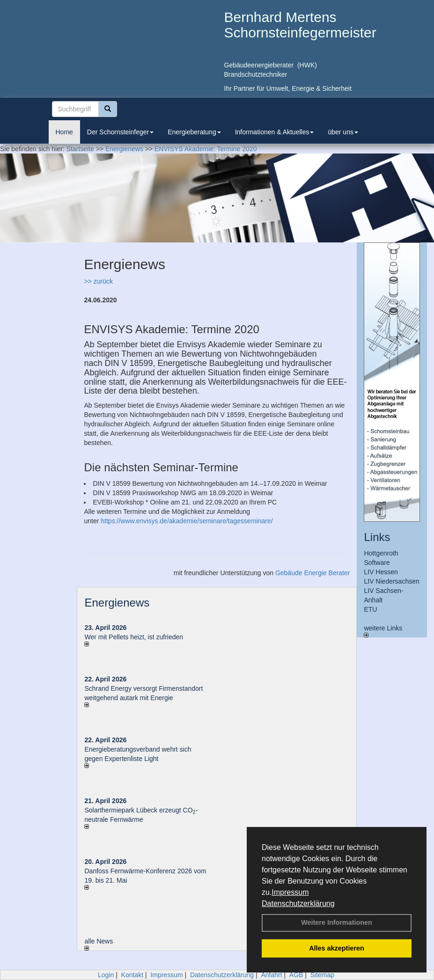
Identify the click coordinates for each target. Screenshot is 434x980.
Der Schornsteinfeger (120, 132)
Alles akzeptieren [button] (337, 948)
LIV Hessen (381, 572)
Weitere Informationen (337, 922)
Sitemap (322, 975)
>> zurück (98, 281)
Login (106, 975)
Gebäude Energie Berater (313, 573)
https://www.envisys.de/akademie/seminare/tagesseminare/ (187, 521)
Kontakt (132, 975)
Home (64, 132)
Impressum (290, 892)
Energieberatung (194, 132)
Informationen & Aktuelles (275, 132)
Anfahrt (271, 975)
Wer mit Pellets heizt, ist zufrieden (134, 637)
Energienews (117, 603)
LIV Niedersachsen (391, 581)
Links (377, 537)
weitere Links (383, 631)
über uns (343, 132)
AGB (296, 975)
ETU (370, 609)
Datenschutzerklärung (298, 903)
